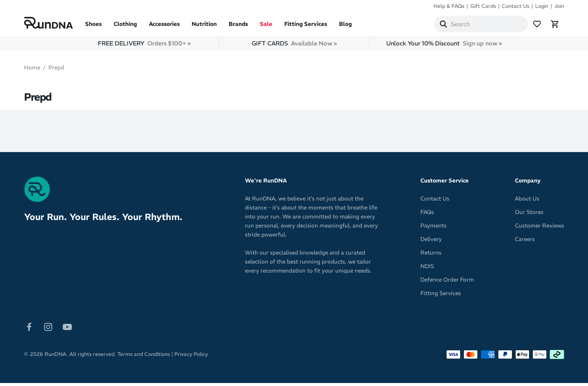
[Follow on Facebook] (29, 329)
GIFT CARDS (294, 46)
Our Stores (529, 215)
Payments (433, 228)
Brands (238, 27)
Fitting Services (306, 27)
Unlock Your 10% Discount (444, 46)
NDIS (427, 269)
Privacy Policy (191, 357)
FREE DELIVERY (144, 46)
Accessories (164, 27)
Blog (345, 27)
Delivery (431, 242)
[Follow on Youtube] (67, 329)
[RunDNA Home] (49, 25)
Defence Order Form (447, 283)
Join (559, 6)
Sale (266, 27)
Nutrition (204, 27)
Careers (525, 242)
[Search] (443, 26)
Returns (431, 256)
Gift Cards (483, 6)
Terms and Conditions (144, 357)
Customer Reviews (539, 228)
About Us (527, 201)
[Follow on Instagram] (48, 329)
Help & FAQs (449, 6)
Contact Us (515, 6)
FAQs (427, 215)
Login (542, 6)
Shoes (93, 27)
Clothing (125, 27)
